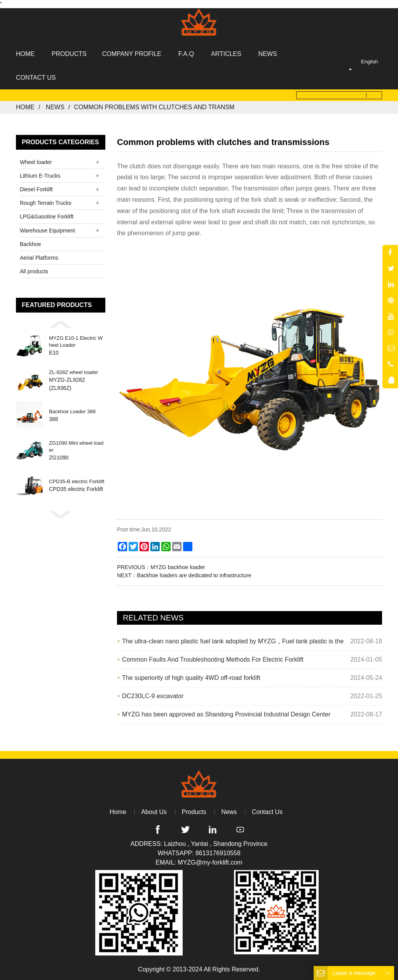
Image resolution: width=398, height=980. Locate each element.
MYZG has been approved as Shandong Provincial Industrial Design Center (226, 714)
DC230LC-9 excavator (153, 696)
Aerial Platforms (39, 258)
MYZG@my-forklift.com (210, 862)
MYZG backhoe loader (178, 567)
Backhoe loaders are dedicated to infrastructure (194, 575)
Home (25, 107)
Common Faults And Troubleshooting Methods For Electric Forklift (213, 659)
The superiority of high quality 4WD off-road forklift (191, 678)
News (55, 107)
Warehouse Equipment (47, 230)
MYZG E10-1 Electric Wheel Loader (76, 342)
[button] (61, 325)
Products (194, 812)
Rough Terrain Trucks (46, 203)
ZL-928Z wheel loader (73, 372)
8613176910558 (218, 853)
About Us (154, 812)
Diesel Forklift (36, 189)
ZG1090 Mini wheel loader (76, 446)
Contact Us (267, 812)
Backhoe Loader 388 (72, 411)
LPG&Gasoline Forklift (47, 217)
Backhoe (30, 244)
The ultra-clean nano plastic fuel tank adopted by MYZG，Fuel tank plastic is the (233, 641)
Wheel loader (36, 162)
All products (34, 271)
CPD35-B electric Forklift (77, 481)
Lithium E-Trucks (40, 176)
